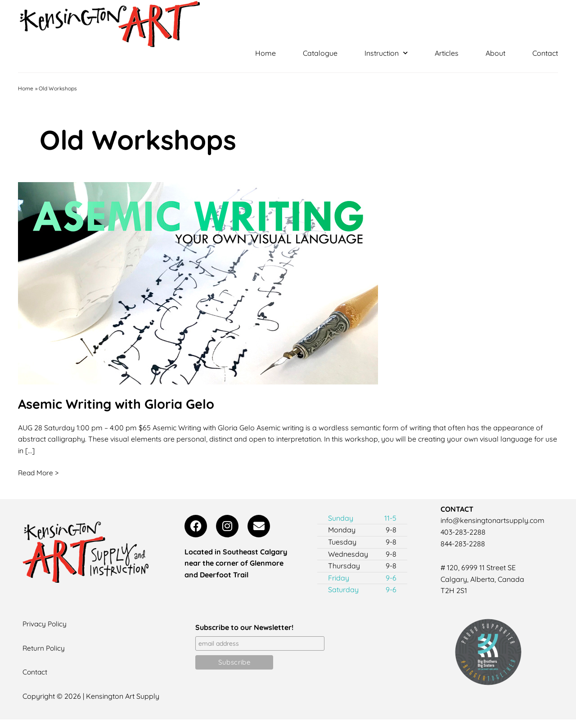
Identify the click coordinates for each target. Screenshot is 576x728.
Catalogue (320, 53)
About (495, 53)
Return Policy (44, 648)
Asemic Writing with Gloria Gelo (119, 404)
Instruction (386, 53)
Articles (447, 53)
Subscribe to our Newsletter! (244, 627)
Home (265, 53)
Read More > (39, 472)
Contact (545, 53)
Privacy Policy (45, 624)
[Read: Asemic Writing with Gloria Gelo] (198, 282)
